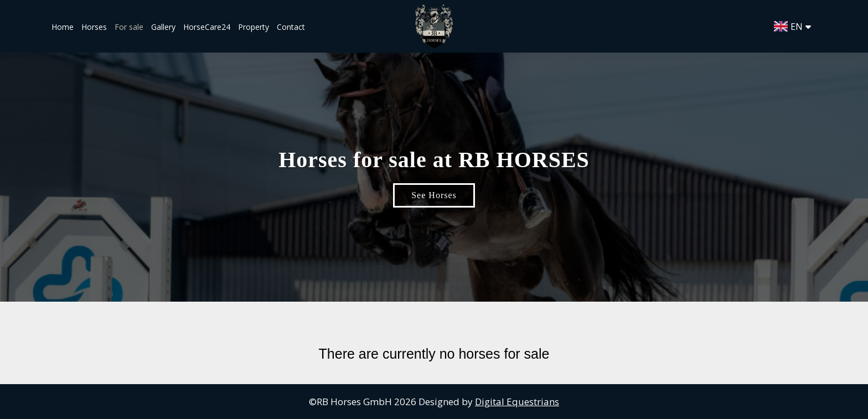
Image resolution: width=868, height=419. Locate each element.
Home (63, 27)
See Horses (434, 195)
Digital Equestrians (517, 402)
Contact (291, 27)
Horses (94, 27)
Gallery (163, 27)
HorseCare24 (208, 27)
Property (254, 27)
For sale (129, 27)
